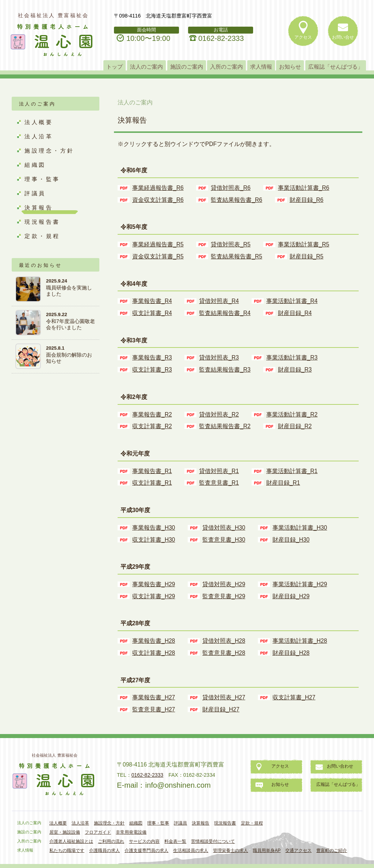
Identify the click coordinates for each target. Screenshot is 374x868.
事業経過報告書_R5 (158, 244)
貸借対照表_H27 (224, 697)
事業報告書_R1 (152, 471)
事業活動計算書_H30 (300, 528)
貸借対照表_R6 (231, 188)
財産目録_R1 (283, 483)
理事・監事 (42, 179)
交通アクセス (298, 850)
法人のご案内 (146, 67)
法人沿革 (39, 136)
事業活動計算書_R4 (292, 301)
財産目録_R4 (295, 313)
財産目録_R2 (295, 426)
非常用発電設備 (131, 832)
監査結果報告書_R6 (236, 200)
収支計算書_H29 (154, 596)
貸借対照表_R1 (219, 471)
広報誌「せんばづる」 (336, 67)
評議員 (35, 193)
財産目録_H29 (291, 596)
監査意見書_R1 (219, 483)
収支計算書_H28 (154, 653)
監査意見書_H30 (224, 540)
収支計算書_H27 (294, 697)
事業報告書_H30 (154, 528)
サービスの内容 (144, 841)
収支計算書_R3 (152, 370)
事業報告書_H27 (154, 697)
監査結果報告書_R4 (225, 313)
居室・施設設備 (65, 832)
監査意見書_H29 (224, 596)
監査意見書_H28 (224, 653)
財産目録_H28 (291, 653)
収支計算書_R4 (152, 313)
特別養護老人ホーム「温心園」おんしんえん (52, 40)
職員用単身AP (267, 850)
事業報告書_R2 (152, 414)
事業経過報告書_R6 (158, 188)
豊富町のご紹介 (332, 850)
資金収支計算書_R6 (158, 200)
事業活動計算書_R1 (292, 471)
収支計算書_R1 (152, 483)
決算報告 (39, 208)
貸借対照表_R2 (219, 414)
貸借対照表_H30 (224, 528)
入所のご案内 (226, 67)
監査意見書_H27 (154, 709)
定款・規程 (42, 236)
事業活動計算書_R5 (304, 244)
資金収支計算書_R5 (158, 256)
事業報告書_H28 (154, 641)
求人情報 (261, 67)
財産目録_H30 (291, 540)
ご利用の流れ (111, 841)
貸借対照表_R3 (219, 358)
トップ (115, 67)
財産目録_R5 (307, 256)
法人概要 (39, 122)
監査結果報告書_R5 (236, 256)
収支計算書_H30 (154, 540)
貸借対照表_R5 (231, 244)
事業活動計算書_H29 (300, 584)
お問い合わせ (340, 766)
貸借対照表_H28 (224, 641)
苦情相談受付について (213, 841)
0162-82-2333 (221, 38)
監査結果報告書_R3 (225, 370)
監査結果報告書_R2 (225, 426)
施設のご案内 (187, 67)
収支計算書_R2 (152, 426)
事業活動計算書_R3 (292, 358)
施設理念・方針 (49, 151)
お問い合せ (343, 37)
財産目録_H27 (221, 709)
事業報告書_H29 (154, 584)
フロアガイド (98, 832)
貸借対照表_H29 (224, 584)
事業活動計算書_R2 (292, 414)
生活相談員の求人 (191, 850)
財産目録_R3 (295, 370)
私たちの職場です (67, 850)
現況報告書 (42, 222)
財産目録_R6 (307, 200)
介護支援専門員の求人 (146, 850)
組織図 (35, 165)
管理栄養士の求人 (230, 850)
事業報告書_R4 (152, 301)
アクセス (303, 37)
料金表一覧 (175, 841)
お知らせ (290, 67)
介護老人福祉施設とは (71, 841)
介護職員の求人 (104, 850)
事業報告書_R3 (152, 358)
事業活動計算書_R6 (304, 188)
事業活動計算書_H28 (300, 641)
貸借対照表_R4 (219, 301)
